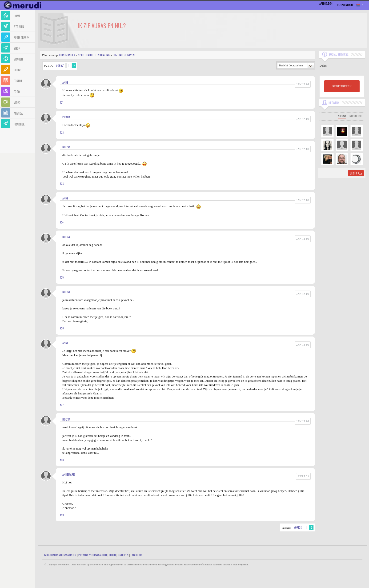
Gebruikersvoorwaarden (60, 555)
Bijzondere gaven (124, 55)
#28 (62, 460)
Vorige (60, 66)
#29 (62, 515)
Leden (112, 555)
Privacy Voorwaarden (93, 555)
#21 (62, 102)
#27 (62, 405)
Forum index (67, 55)
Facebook (136, 555)
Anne (65, 82)
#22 (62, 133)
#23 (62, 184)
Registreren (345, 5)
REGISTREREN (342, 86)
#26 (62, 328)
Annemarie (69, 474)
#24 (62, 222)
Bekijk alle (356, 173)
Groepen (123, 555)
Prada (66, 117)
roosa (66, 147)
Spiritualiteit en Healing (94, 55)
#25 (62, 277)
